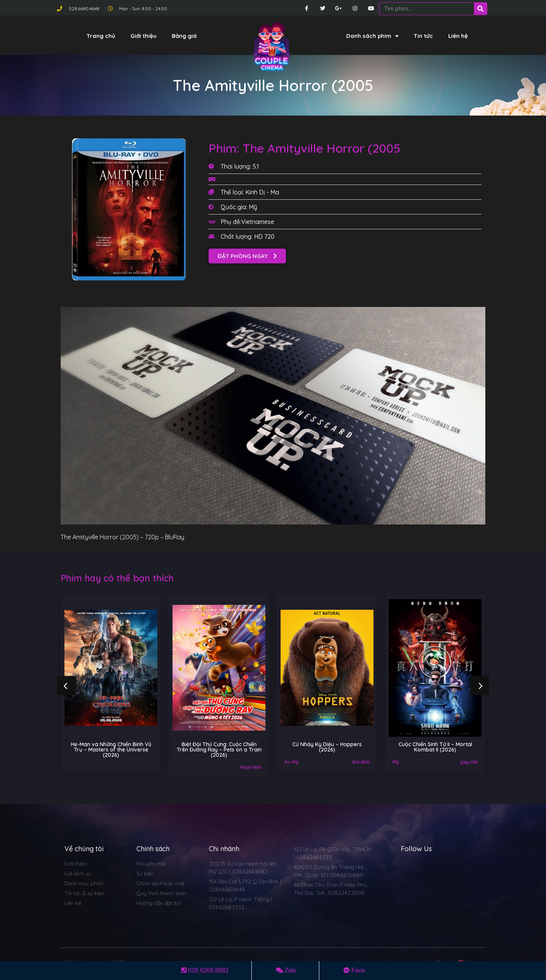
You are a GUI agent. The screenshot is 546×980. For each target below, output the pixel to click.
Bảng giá (184, 36)
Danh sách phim (372, 36)
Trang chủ (101, 36)
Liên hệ (458, 36)
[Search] (480, 9)
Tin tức (423, 36)
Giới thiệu (144, 36)
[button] (247, 256)
